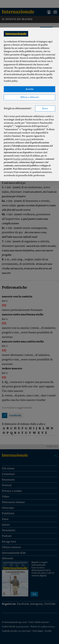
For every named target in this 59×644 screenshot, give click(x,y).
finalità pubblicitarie (24, 159)
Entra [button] (45, 109)
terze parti (26, 139)
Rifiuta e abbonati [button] (30, 97)
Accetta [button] (29, 89)
